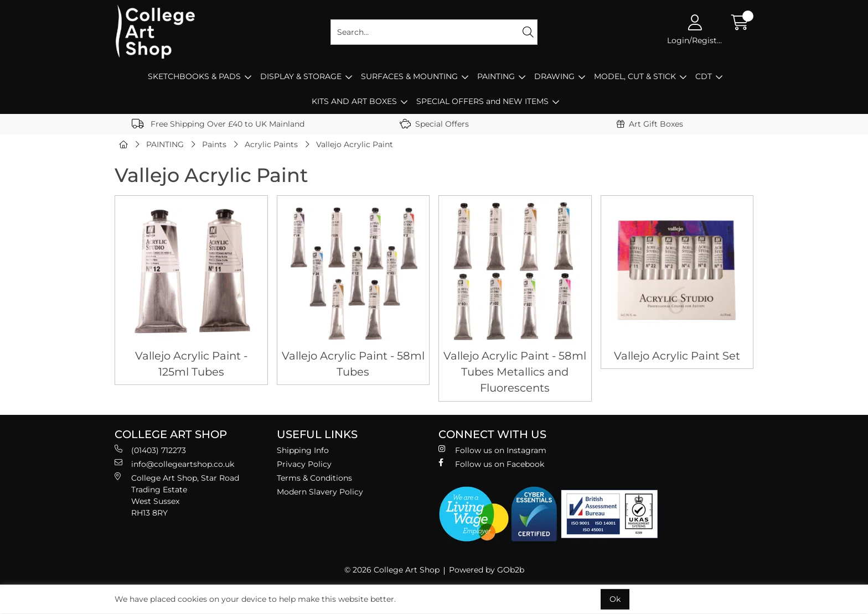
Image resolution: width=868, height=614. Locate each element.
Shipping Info (303, 450)
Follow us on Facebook (491, 464)
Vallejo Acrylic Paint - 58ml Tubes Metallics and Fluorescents (515, 372)
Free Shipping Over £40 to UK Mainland (218, 124)
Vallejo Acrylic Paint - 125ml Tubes (191, 364)
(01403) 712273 (150, 450)
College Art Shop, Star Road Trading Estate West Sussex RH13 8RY (177, 495)
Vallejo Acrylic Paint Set (677, 356)
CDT (704, 76)
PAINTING (496, 76)
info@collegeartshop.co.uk (174, 464)
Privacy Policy (304, 464)
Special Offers (434, 124)
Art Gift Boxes (650, 124)
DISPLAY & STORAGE (301, 76)
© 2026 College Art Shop (392, 570)
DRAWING (554, 76)
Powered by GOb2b (487, 570)
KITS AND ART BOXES (354, 101)
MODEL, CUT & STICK (635, 76)
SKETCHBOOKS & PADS (194, 76)
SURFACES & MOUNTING (409, 76)
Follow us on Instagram (492, 450)
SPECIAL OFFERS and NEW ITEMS (482, 101)
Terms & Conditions (314, 478)
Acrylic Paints (271, 144)
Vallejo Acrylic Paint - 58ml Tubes (353, 364)
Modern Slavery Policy (320, 492)
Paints (214, 144)
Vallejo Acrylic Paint (355, 144)
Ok (615, 599)
